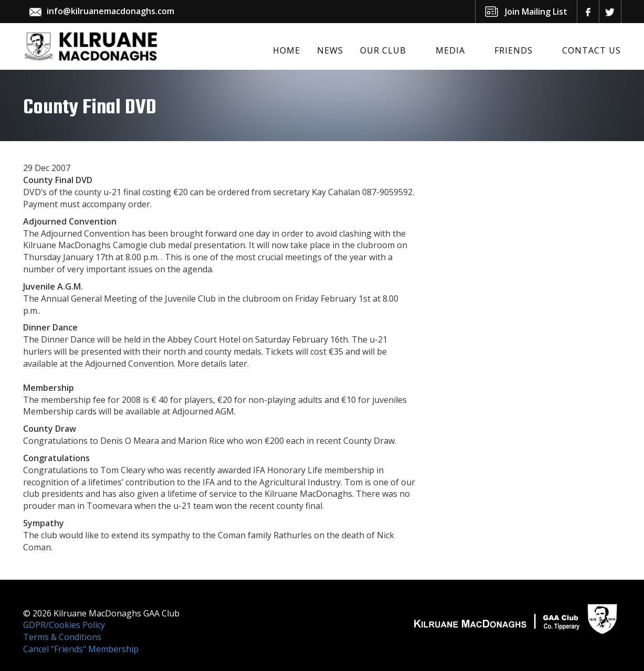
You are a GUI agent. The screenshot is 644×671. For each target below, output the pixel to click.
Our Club (383, 50)
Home (287, 50)
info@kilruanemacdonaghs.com (110, 11)
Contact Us (592, 50)
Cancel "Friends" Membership (81, 649)
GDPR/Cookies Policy (64, 625)
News (330, 50)
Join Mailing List (536, 12)
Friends (514, 50)
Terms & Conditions (62, 637)
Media (450, 50)
